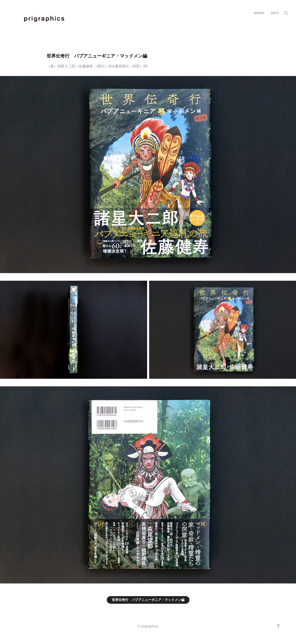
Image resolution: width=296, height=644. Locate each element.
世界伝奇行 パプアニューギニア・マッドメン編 (148, 600)
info (275, 13)
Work (259, 13)
